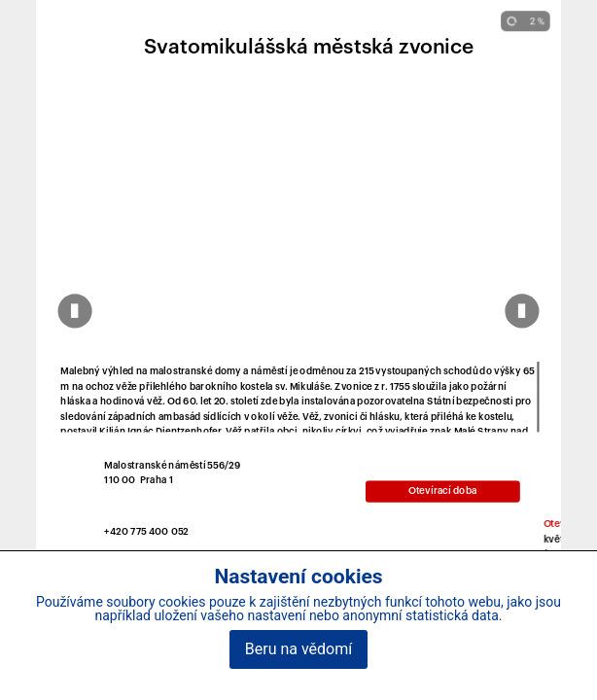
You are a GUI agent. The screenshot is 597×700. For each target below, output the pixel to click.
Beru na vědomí (298, 649)
